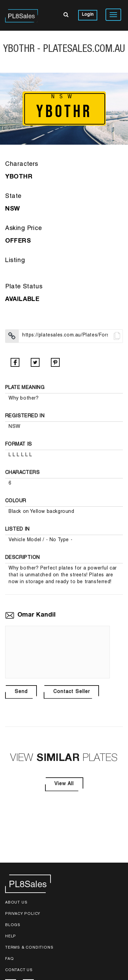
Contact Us (19, 970)
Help (11, 936)
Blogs (13, 925)
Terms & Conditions (29, 948)
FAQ (9, 959)
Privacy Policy (23, 914)
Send (21, 692)
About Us (16, 903)
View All (64, 784)
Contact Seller (72, 692)
